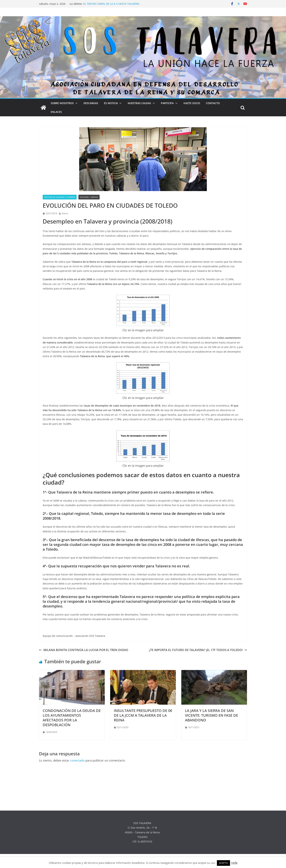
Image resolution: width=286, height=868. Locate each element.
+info (234, 863)
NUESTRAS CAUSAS (139, 103)
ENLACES (56, 112)
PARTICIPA (167, 103)
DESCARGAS (91, 103)
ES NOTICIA (111, 103)
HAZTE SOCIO (192, 103)
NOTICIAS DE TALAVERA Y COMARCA (60, 197)
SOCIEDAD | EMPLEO (89, 197)
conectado (77, 760)
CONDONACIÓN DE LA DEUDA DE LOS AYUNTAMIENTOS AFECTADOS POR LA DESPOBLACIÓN (72, 718)
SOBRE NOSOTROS (62, 103)
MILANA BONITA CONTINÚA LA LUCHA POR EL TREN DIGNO (84, 650)
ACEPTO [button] (223, 863)
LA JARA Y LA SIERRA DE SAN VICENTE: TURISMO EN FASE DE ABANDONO (211, 715)
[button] (76, 103)
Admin (65, 213)
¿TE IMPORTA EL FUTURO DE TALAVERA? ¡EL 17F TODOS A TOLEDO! (198, 650)
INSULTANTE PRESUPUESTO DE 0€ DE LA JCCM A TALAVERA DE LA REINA (143, 715)
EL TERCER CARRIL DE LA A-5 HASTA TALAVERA (111, 4)
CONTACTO (213, 103)
